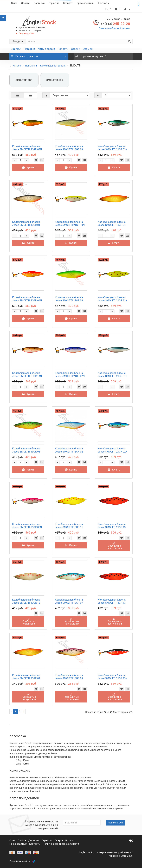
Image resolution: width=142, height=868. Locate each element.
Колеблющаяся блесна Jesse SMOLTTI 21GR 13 (112, 526)
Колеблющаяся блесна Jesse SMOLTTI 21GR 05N (27, 526)
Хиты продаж (46, 49)
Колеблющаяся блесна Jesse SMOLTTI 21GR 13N (113, 677)
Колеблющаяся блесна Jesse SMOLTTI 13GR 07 (69, 601)
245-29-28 (115, 24)
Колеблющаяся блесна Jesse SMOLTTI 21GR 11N (113, 299)
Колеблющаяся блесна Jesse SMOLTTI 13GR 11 (69, 526)
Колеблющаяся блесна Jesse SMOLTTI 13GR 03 (69, 148)
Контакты (104, 3)
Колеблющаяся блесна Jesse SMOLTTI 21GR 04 (26, 677)
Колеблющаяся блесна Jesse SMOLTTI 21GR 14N (27, 375)
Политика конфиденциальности (61, 844)
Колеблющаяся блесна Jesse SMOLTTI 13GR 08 (26, 450)
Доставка (39, 3)
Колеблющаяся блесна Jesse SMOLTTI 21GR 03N (113, 148)
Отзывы (88, 49)
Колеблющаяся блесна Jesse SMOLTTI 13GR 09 (69, 677)
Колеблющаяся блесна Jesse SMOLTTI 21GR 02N (113, 450)
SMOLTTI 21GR (55, 80)
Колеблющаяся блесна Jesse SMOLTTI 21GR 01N (113, 375)
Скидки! (16, 49)
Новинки (29, 49)
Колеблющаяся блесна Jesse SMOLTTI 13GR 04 (112, 223)
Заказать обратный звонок (115, 28)
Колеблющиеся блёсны (53, 66)
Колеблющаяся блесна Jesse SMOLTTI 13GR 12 (26, 601)
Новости (63, 49)
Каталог (17, 66)
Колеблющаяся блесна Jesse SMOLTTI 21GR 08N (27, 148)
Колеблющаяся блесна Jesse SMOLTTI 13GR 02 (69, 450)
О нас (14, 3)
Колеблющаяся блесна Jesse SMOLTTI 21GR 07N (70, 375)
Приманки (31, 66)
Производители (85, 3)
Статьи (76, 49)
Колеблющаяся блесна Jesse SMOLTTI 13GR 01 (26, 223)
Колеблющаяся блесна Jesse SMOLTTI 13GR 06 (69, 299)
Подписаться (115, 823)
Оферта (59, 840)
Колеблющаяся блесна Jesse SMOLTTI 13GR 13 (112, 601)
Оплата (25, 3)
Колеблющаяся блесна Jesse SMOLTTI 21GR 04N (27, 299)
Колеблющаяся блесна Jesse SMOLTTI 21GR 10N (70, 223)
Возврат (68, 3)
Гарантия (54, 3)
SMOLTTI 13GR (24, 80)
